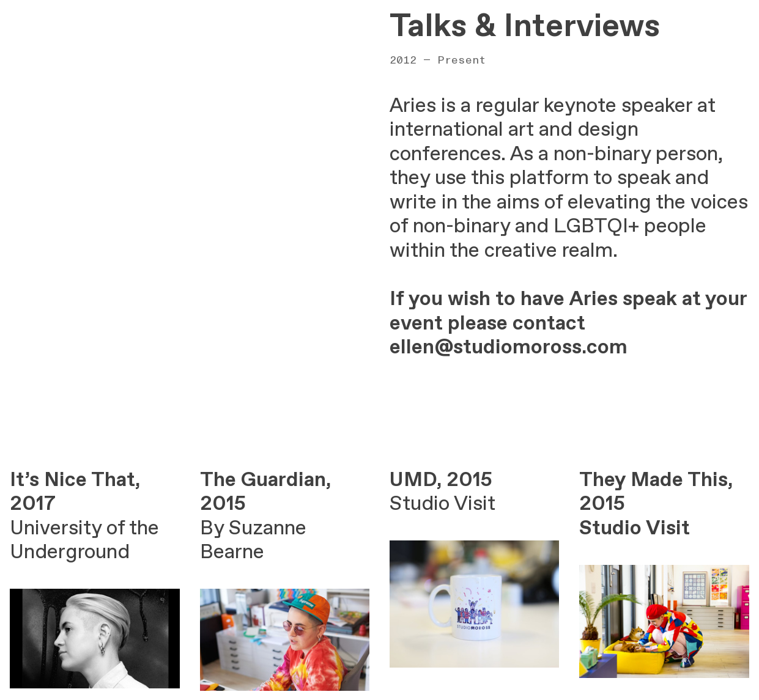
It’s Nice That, (75, 480)
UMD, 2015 (441, 480)
